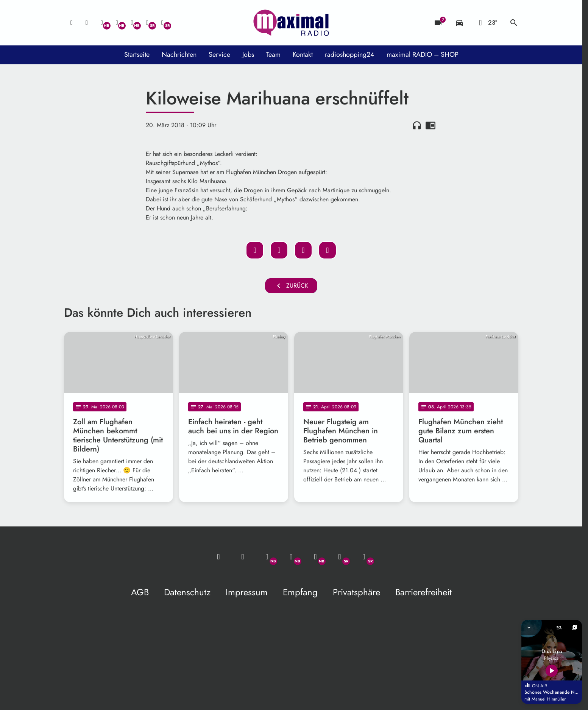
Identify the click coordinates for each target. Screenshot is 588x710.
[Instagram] (132, 23)
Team (273, 54)
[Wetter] (487, 23)
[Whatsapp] (102, 23)
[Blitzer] (438, 23)
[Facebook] (117, 23)
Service (219, 54)
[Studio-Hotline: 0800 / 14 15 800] (87, 23)
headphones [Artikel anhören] (417, 125)
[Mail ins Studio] (72, 23)
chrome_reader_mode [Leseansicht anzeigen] (430, 125)
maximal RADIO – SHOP (423, 54)
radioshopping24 (350, 54)
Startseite (137, 54)
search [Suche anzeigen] (514, 23)
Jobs (248, 54)
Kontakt (303, 54)
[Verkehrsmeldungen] (459, 23)
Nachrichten (179, 54)
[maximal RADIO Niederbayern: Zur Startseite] (291, 23)
